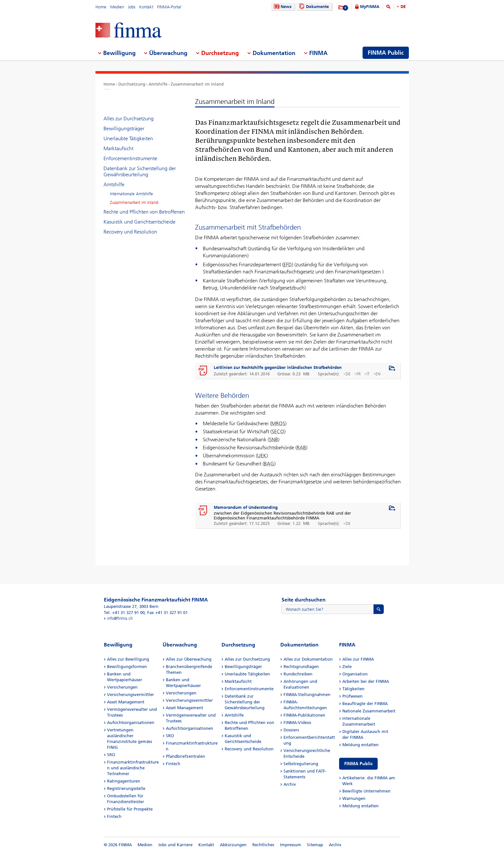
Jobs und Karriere (175, 845)
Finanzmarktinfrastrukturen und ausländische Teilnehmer (133, 768)
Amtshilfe (158, 84)
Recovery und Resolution (130, 232)
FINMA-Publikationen (304, 715)
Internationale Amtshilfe (131, 194)
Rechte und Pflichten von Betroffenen (144, 212)
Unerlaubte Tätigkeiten (128, 138)
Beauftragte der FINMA (365, 704)
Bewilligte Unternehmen (366, 791)
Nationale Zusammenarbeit (369, 711)
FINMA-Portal (169, 7)
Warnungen (354, 798)
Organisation (355, 674)
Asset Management (126, 702)
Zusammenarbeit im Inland (197, 84)
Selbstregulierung (301, 764)
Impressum (291, 845)
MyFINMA (370, 7)
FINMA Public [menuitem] (386, 53)
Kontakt (146, 7)
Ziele (347, 667)
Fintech (114, 816)
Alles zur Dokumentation (308, 659)
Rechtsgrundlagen (301, 667)
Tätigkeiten (353, 689)
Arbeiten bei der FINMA (366, 681)
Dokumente (313, 7)
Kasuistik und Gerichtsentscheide (139, 222)
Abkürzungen (233, 845)
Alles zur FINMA (358, 659)
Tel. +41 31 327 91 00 (124, 613)
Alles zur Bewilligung (128, 659)
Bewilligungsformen (127, 667)
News (282, 7)
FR (359, 374)
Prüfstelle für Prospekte (130, 809)
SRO (111, 755)
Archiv (290, 784)
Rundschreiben (298, 674)
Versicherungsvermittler (130, 695)
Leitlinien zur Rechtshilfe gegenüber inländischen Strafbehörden (278, 367)
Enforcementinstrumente (130, 158)
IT (368, 374)
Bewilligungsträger (124, 128)
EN (378, 374)
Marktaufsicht (118, 148)
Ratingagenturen (124, 781)
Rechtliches (263, 845)
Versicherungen (122, 687)
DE (403, 7)
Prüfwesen (352, 696)
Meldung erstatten (360, 745)
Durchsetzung (132, 84)
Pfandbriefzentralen (185, 756)
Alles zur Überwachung (189, 659)
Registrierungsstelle (126, 788)
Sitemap (315, 845)
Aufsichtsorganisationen (131, 723)
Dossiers (291, 730)
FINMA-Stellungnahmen (307, 695)
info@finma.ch (120, 618)
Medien (117, 7)
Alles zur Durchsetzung (129, 119)
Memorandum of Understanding (246, 507)
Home (101, 7)
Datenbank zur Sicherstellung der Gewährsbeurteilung (140, 171)
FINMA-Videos (297, 723)
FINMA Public (358, 764)
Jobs (132, 7)
